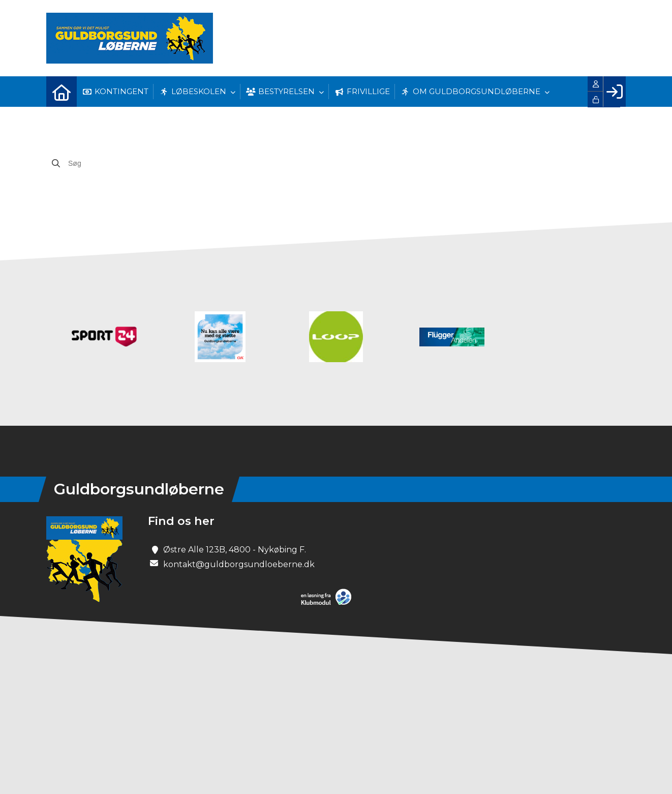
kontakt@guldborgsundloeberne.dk (239, 564)
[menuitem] (62, 92)
